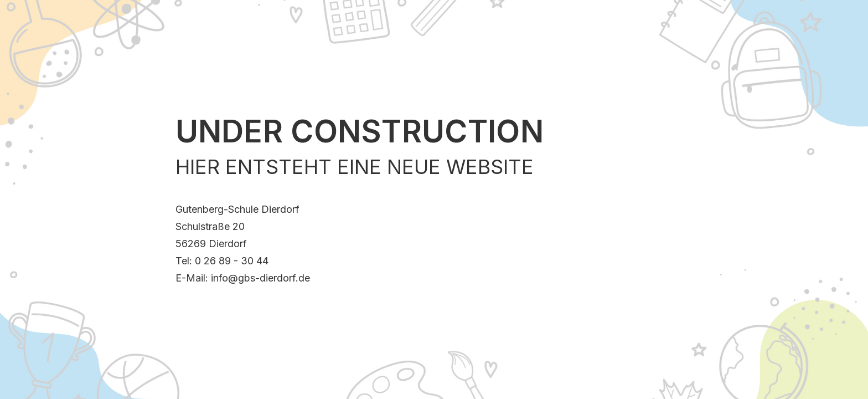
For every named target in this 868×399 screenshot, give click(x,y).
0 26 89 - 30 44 (232, 261)
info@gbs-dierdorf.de (260, 278)
